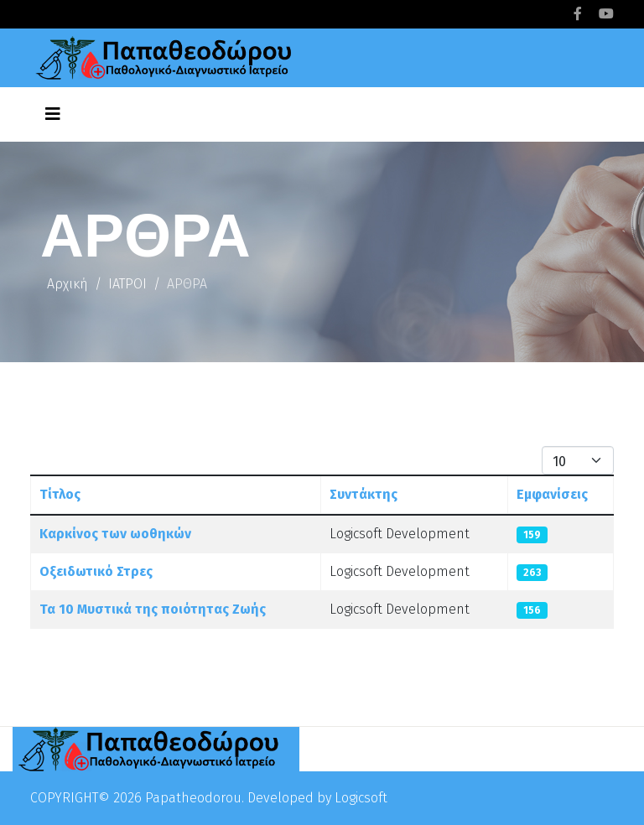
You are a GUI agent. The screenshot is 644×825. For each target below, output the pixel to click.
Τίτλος (60, 494)
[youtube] (606, 14)
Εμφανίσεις (552, 494)
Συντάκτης (364, 494)
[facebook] (578, 14)
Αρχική (68, 284)
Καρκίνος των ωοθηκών (115, 534)
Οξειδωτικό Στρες (96, 571)
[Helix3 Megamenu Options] (53, 114)
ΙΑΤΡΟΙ (127, 284)
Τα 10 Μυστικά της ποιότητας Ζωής (153, 609)
